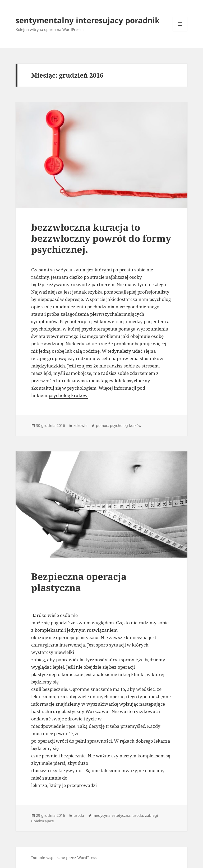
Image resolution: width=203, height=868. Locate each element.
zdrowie (80, 425)
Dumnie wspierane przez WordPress (64, 858)
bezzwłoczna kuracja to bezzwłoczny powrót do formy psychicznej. (101, 238)
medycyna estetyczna (111, 815)
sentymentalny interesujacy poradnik (88, 20)
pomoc (102, 425)
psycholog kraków (68, 395)
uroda (79, 815)
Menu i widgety (180, 31)
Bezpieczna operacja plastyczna (79, 582)
